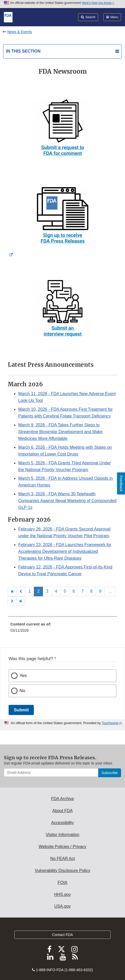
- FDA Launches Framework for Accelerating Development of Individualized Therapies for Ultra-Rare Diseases (65, 551)
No (22, 691)
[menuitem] (63, 629)
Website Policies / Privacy (63, 847)
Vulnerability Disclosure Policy (63, 871)
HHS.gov (63, 894)
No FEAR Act (63, 859)
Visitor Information (63, 835)
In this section (23, 51)
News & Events (20, 32)
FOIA (62, 883)
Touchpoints (110, 723)
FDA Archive (63, 799)
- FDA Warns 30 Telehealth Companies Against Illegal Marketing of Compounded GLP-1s (67, 501)
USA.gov (62, 906)
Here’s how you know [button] (98, 3)
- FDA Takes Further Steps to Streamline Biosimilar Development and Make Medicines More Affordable (60, 432)
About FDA (63, 811)
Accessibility (62, 823)
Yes (23, 676)
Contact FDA (63, 935)
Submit (21, 710)
